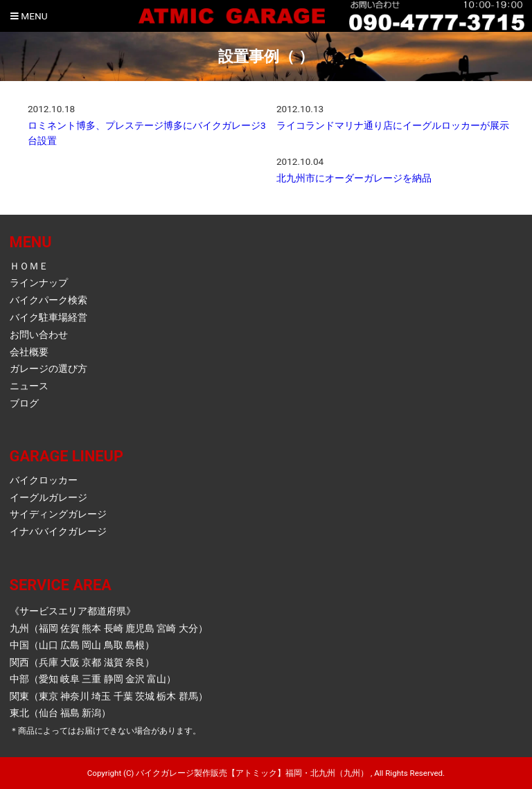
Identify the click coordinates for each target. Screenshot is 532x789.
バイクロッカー (44, 480)
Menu (29, 16)
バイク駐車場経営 (48, 317)
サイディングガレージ (58, 514)
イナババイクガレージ (58, 531)
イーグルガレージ (48, 497)
